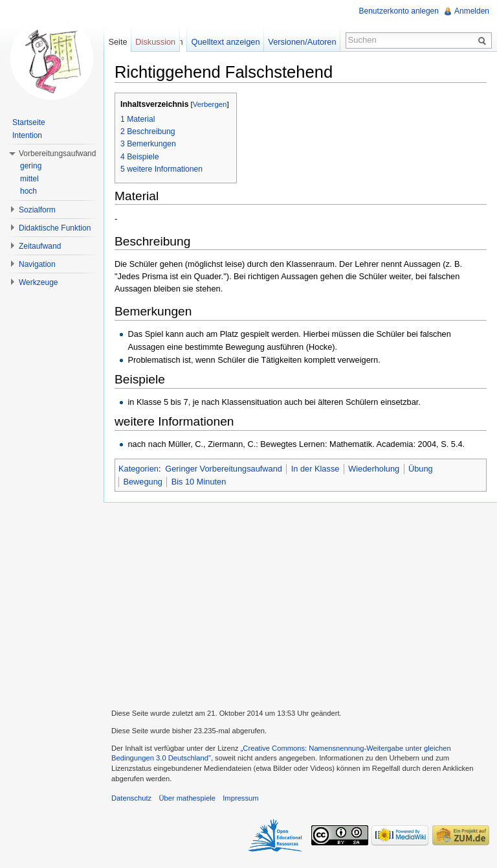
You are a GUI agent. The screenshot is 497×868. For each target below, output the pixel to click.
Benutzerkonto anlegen (399, 11)
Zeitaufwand (40, 246)
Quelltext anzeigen (226, 42)
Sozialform (37, 210)
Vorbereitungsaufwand (57, 154)
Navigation (37, 264)
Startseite (29, 122)
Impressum (240, 798)
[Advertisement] (300, 604)
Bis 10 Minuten (199, 482)
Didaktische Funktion (55, 228)
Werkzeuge (38, 282)
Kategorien (138, 469)
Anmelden (472, 11)
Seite (117, 42)
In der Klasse (315, 469)
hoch (28, 191)
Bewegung (142, 482)
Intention (27, 135)
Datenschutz (131, 798)
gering (31, 166)
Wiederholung (374, 469)
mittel (29, 179)
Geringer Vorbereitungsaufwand (224, 469)
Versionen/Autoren (302, 42)
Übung (421, 469)
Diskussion (155, 42)
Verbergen (210, 104)
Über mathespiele (187, 798)
